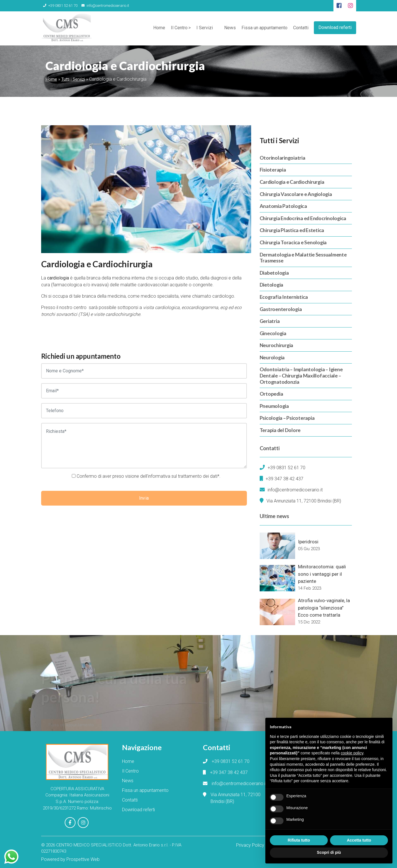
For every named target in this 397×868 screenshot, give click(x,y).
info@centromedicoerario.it (103, 6)
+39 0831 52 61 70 (60, 6)
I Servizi (204, 28)
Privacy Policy (250, 845)
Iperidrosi (308, 542)
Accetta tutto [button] (359, 840)
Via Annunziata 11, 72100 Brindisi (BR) (304, 501)
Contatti (301, 28)
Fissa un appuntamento (264, 28)
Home (159, 28)
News (230, 28)
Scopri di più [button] (329, 852)
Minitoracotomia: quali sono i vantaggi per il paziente (322, 574)
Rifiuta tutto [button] (299, 840)
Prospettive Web (83, 859)
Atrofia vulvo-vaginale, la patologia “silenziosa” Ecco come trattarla (324, 608)
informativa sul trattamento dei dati (183, 476)
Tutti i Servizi (73, 79)
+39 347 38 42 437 (284, 479)
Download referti (335, 27)
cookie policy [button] (352, 753)
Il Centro (179, 28)
